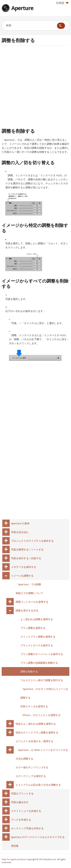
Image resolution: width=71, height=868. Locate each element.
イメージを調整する (22, 576)
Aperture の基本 (20, 523)
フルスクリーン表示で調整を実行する (42, 680)
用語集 (15, 846)
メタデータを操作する (24, 567)
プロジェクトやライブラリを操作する (32, 541)
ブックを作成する (21, 820)
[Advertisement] (35, 86)
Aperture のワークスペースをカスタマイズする (38, 837)
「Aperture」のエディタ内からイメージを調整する (44, 693)
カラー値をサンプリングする (32, 767)
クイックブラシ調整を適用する (38, 637)
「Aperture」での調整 (28, 584)
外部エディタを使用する (34, 706)
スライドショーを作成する (26, 811)
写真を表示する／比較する (26, 558)
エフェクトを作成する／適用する (34, 741)
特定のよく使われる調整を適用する (36, 724)
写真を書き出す (20, 802)
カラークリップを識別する (31, 776)
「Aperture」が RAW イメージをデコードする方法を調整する (42, 754)
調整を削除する (29, 671)
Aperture (22, 8)
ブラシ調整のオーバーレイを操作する (42, 654)
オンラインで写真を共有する (27, 828)
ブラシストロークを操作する (37, 645)
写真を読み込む (20, 532)
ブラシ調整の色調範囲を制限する (39, 663)
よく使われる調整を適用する (37, 619)
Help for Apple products (14, 859)
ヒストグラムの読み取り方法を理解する (38, 785)
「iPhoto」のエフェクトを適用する (40, 715)
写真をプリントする (22, 793)
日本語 (62, 3)
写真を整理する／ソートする (27, 549)
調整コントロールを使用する (32, 602)
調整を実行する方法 (27, 610)
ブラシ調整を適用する (33, 628)
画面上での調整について (29, 593)
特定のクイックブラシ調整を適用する (37, 732)
